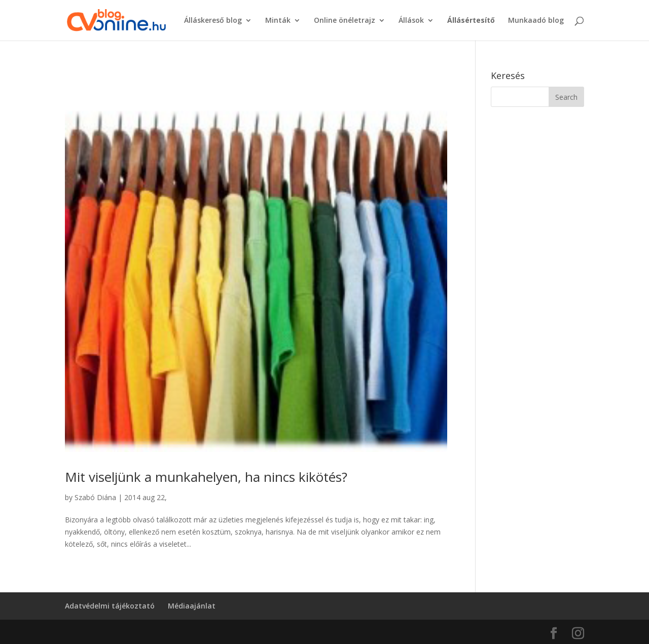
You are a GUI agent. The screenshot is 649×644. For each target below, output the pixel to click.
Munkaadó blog (536, 21)
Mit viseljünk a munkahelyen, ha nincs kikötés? (206, 477)
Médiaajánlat (192, 606)
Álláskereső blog (213, 21)
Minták (278, 21)
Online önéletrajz (345, 21)
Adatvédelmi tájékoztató (110, 606)
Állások (411, 21)
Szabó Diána (95, 497)
